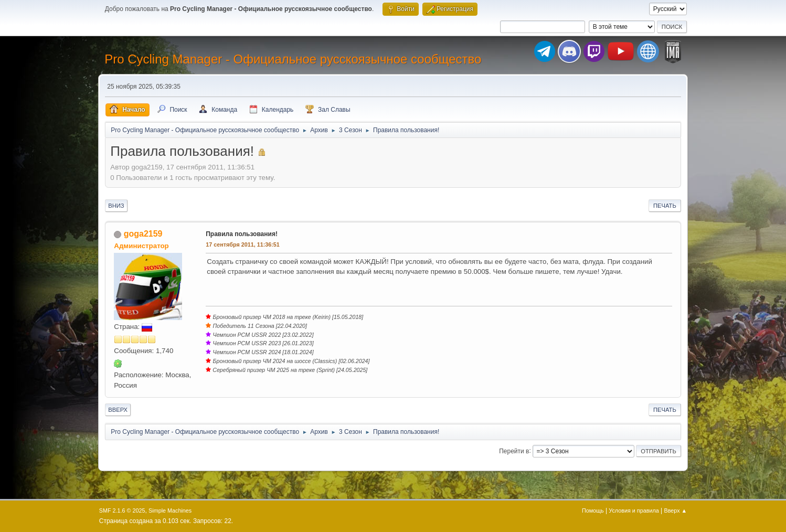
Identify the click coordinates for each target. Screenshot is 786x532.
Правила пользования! (242, 234)
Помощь (593, 510)
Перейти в (514, 451)
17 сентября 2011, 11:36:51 (243, 244)
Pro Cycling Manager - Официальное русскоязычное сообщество (293, 59)
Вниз (116, 206)
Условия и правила (634, 510)
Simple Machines (170, 510)
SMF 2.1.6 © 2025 (122, 510)
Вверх (118, 410)
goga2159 (143, 234)
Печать (665, 206)
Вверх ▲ (676, 510)
